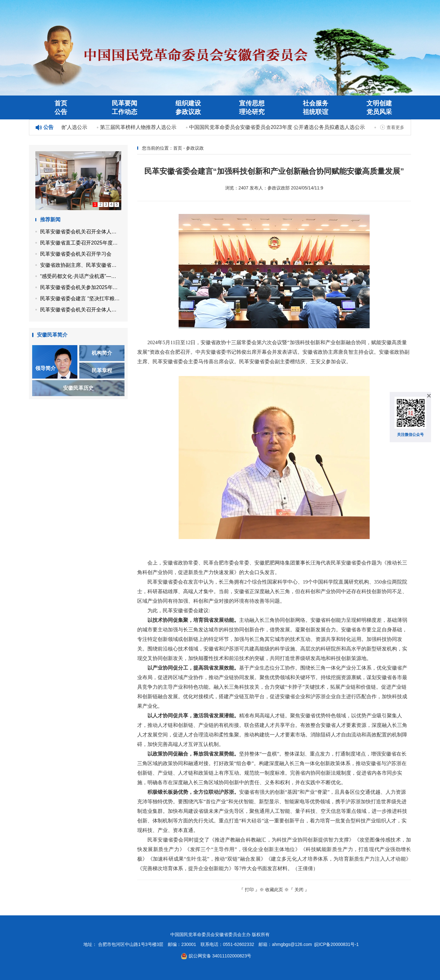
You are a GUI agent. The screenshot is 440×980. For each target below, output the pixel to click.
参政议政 (188, 112)
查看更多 (395, 127)
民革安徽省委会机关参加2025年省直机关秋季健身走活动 (81, 287)
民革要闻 (124, 103)
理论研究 (252, 112)
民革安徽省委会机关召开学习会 (76, 254)
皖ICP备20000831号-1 (337, 944)
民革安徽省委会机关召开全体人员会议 (81, 232)
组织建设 (188, 103)
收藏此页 (274, 890)
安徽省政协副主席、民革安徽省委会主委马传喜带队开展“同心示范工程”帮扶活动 (81, 265)
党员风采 (379, 112)
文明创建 (379, 103)
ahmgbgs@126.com (292, 944)
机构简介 (102, 353)
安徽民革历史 (78, 388)
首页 (61, 103)
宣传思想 (252, 103)
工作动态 (124, 112)
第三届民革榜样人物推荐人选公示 (139, 127)
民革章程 (102, 370)
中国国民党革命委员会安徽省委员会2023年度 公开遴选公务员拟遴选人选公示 (278, 127)
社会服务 (316, 103)
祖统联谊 (316, 112)
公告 (61, 112)
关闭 (299, 890)
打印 (249, 890)
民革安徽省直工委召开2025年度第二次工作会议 (81, 243)
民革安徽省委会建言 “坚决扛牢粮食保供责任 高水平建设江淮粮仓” (81, 298)
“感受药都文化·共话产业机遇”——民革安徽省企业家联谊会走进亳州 (81, 276)
